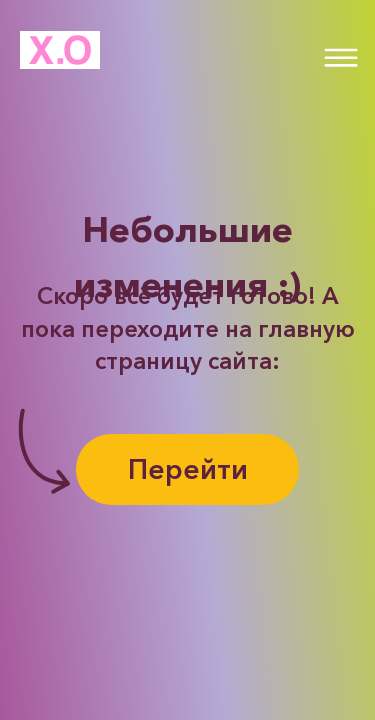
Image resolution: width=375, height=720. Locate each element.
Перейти (188, 469)
